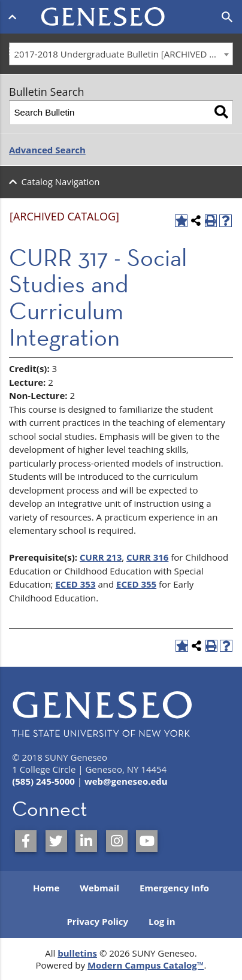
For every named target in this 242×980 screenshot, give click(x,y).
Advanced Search (47, 150)
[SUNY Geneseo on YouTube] (147, 841)
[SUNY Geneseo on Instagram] (117, 841)
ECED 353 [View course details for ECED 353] (75, 584)
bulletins (77, 953)
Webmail (99, 888)
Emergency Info (174, 888)
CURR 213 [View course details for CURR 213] (101, 557)
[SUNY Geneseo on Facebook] (26, 841)
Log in (162, 921)
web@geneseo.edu (126, 781)
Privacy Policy (97, 921)
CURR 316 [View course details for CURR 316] (147, 557)
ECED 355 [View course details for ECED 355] (136, 584)
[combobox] (121, 54)
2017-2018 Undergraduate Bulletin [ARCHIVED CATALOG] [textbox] (124, 54)
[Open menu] (15, 17)
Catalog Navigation (61, 182)
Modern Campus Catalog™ (146, 965)
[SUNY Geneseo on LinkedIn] (86, 841)
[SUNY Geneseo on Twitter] (56, 841)
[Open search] (227, 17)
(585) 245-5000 (43, 781)
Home (46, 888)
